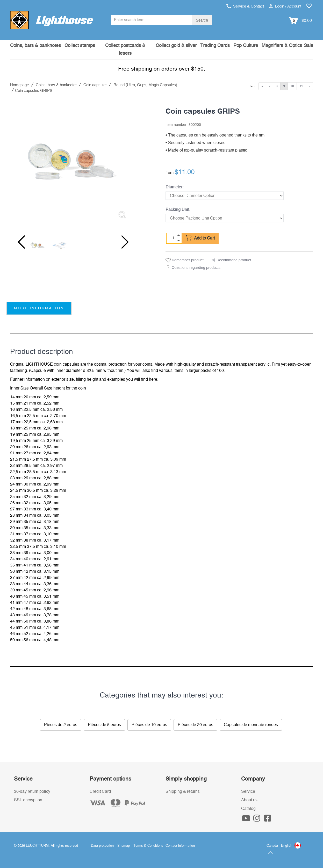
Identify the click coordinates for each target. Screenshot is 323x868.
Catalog (248, 809)
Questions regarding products (196, 268)
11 (301, 86)
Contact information (180, 846)
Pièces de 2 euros (61, 725)
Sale (308, 46)
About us (249, 800)
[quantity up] (178, 235)
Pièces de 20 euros (195, 725)
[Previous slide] (20, 242)
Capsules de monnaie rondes (251, 725)
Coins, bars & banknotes (35, 46)
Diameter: (174, 187)
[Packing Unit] (225, 218)
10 (292, 86)
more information (39, 308)
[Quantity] (173, 238)
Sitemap (124, 846)
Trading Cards (215, 46)
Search (202, 20)
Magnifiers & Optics (282, 46)
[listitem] (71, 162)
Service (248, 791)
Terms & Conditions (148, 846)
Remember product (185, 260)
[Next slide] (121, 242)
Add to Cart (200, 238)
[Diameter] (225, 196)
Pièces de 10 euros (149, 725)
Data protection (102, 846)
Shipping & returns (183, 791)
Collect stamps (80, 46)
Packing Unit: (178, 210)
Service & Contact (245, 6)
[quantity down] (178, 241)
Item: (253, 86)
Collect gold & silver (176, 46)
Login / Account (285, 6)
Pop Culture (246, 46)
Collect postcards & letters (125, 50)
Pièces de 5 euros (104, 725)
